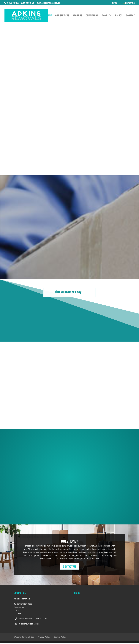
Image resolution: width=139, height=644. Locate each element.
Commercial (92, 16)
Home (49, 16)
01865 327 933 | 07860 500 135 (33, 619)
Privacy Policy (44, 638)
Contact (130, 16)
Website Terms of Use (24, 638)
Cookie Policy (60, 638)
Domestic (107, 16)
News (114, 3)
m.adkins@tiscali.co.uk (29, 624)
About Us (77, 16)
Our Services (62, 16)
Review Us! (127, 3)
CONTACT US (70, 567)
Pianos (119, 16)
